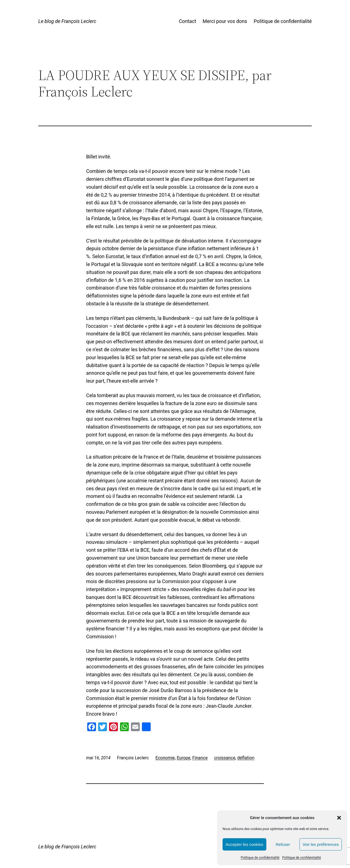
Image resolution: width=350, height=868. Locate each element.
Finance (200, 758)
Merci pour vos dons (225, 21)
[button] (339, 818)
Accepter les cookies (244, 844)
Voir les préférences (321, 844)
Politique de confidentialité (260, 858)
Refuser (283, 844)
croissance (225, 758)
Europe (183, 758)
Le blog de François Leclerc (67, 21)
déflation (246, 758)
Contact (187, 21)
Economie (165, 758)
